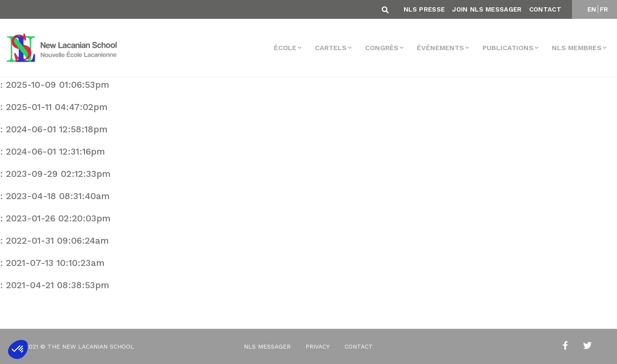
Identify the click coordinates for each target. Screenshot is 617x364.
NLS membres (577, 48)
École (285, 48)
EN (592, 9)
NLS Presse (424, 9)
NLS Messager (267, 346)
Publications (508, 48)
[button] (18, 349)
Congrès (382, 48)
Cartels (331, 48)
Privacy (317, 346)
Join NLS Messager (487, 9)
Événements (440, 48)
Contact (545, 9)
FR (604, 9)
